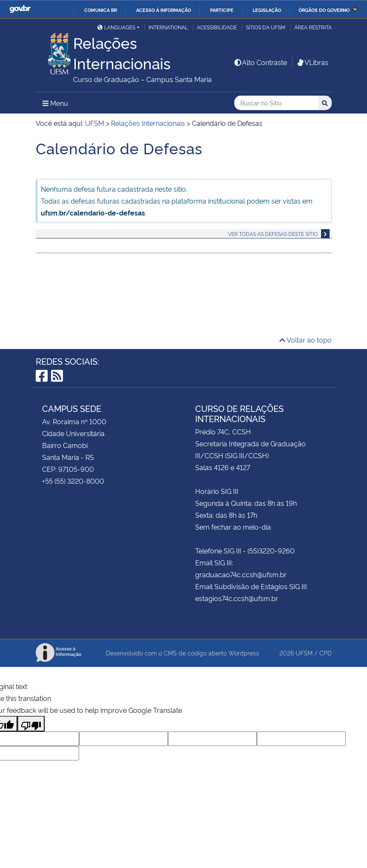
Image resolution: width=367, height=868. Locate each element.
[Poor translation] (31, 724)
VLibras (312, 62)
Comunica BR (101, 10)
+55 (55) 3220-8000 (73, 481)
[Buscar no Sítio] (276, 103)
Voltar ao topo (306, 340)
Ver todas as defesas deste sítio (273, 234)
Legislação (267, 10)
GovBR (20, 9)
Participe (222, 10)
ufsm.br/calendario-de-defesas (93, 213)
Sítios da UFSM (266, 27)
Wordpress (244, 653)
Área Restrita (313, 27)
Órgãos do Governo (324, 10)
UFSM (304, 653)
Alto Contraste (260, 62)
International (168, 27)
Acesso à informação (164, 10)
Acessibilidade (217, 27)
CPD (326, 653)
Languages (116, 27)
